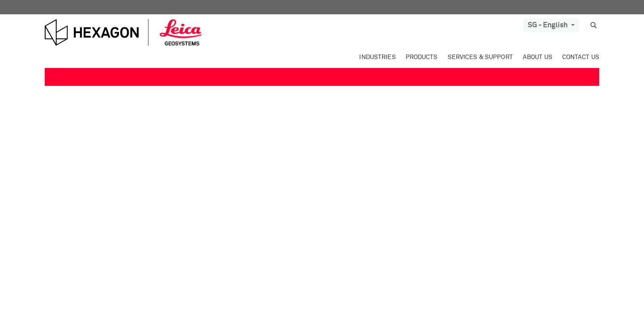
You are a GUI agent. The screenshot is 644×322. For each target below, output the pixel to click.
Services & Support (480, 57)
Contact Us (581, 57)
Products (422, 57)
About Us (538, 57)
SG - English (551, 25)
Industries (377, 57)
